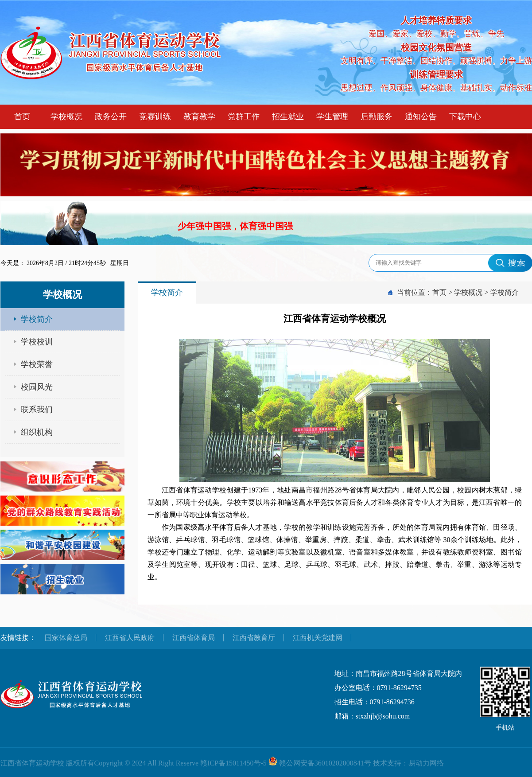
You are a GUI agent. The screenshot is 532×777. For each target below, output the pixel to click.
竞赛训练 (155, 117)
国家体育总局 (66, 638)
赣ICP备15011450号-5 (233, 763)
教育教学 (199, 117)
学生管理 (332, 117)
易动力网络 (426, 763)
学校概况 (66, 117)
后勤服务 (377, 117)
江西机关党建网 (318, 638)
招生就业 (288, 117)
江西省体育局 (194, 638)
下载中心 (465, 117)
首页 (22, 117)
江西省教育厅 (254, 638)
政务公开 (111, 117)
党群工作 (244, 117)
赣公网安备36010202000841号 (325, 763)
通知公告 (421, 117)
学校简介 (505, 292)
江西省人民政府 (130, 638)
